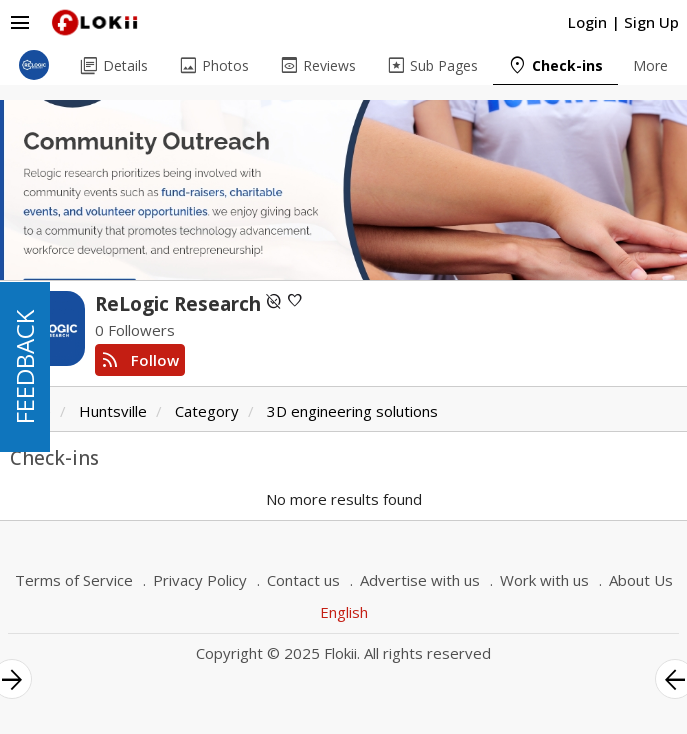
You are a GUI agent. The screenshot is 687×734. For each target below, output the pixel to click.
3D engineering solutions (352, 411)
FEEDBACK (24, 367)
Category (207, 411)
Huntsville (113, 411)
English (344, 612)
